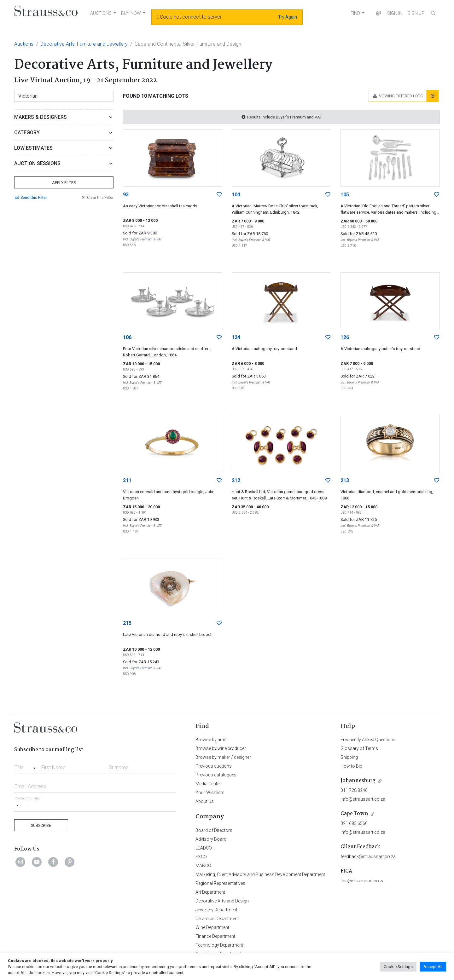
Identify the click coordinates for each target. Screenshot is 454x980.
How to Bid (351, 766)
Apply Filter (64, 183)
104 (236, 195)
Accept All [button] (433, 967)
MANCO (203, 866)
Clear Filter (97, 197)
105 (345, 195)
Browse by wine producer (221, 748)
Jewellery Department (216, 910)
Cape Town (354, 814)
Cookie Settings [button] (398, 967)
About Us (205, 801)
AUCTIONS (101, 13)
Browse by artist (212, 740)
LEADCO (204, 848)
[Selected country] (17, 806)
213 (345, 480)
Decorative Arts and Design (222, 901)
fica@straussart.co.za (363, 881)
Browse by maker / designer (223, 757)
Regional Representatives (220, 883)
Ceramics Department (217, 919)
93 (126, 195)
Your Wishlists (210, 793)
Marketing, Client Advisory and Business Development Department (260, 874)
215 (127, 623)
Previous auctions (214, 766)
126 (345, 337)
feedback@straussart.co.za (368, 856)
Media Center (208, 784)
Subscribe (41, 825)
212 (236, 480)
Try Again (288, 17)
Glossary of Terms (359, 748)
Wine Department (212, 927)
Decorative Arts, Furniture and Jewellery (84, 44)
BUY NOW (131, 13)
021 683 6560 (354, 823)
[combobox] (26, 766)
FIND (355, 13)
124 (236, 337)
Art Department (210, 892)
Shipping (349, 757)
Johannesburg (358, 781)
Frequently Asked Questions (368, 740)
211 (127, 480)
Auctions (24, 44)
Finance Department (215, 936)
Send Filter (31, 197)
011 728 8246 (354, 790)
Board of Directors (214, 830)
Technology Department (219, 945)
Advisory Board (211, 839)
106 (127, 337)
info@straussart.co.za (363, 799)
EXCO (201, 857)
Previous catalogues (216, 775)
